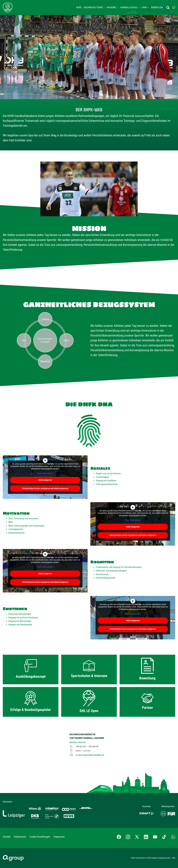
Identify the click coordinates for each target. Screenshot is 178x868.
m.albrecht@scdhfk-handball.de (90, 755)
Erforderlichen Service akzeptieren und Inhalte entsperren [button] (45, 488)
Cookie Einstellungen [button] (40, 837)
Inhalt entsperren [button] (45, 480)
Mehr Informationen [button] (45, 473)
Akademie (111, 7)
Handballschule (129, 7)
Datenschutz (20, 837)
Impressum (59, 837)
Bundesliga (157, 7)
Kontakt (7, 837)
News (79, 7)
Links (144, 7)
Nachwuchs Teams (93, 7)
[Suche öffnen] (168, 7)
